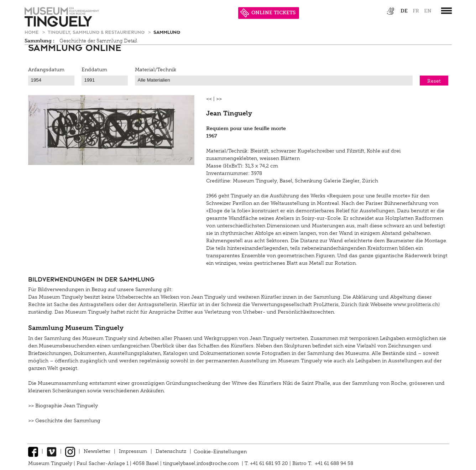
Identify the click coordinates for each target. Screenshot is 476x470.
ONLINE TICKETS (268, 13)
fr (416, 11)
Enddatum (94, 70)
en (428, 11)
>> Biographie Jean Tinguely (63, 406)
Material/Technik (156, 70)
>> (219, 99)
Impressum (133, 451)
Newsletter (97, 451)
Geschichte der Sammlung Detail (98, 41)
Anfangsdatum (46, 70)
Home (32, 32)
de (404, 11)
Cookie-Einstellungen (220, 451)
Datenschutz (171, 451)
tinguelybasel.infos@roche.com (202, 463)
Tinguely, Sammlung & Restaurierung (97, 32)
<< (209, 99)
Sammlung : (40, 41)
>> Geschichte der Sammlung (64, 421)
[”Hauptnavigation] (446, 11)
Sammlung (167, 32)
